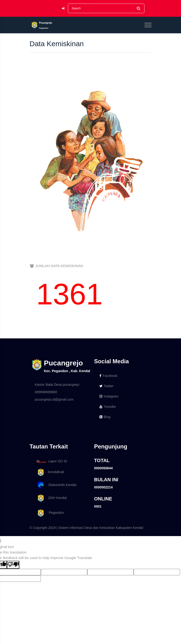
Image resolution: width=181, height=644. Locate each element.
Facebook (108, 376)
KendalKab (50, 472)
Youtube (108, 407)
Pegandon (49, 513)
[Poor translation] (13, 565)
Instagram (109, 396)
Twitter (107, 386)
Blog (105, 417)
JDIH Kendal (51, 498)
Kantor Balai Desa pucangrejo (57, 385)
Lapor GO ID (52, 462)
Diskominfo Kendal (56, 485)
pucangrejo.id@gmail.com (54, 399)
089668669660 (46, 392)
